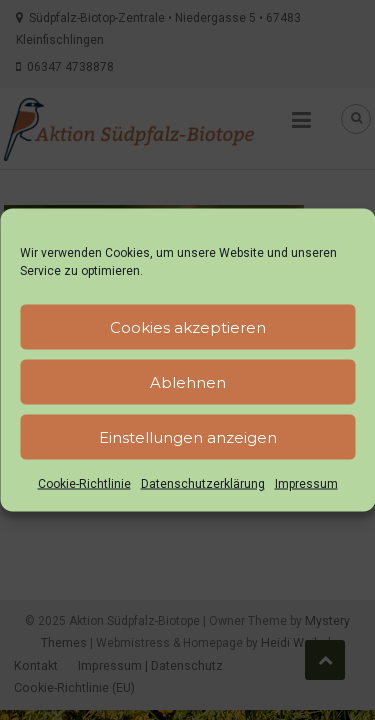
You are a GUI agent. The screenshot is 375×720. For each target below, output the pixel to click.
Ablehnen (188, 381)
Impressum (306, 484)
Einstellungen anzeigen (188, 436)
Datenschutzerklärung (203, 484)
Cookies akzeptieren (188, 326)
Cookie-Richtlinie (84, 484)
